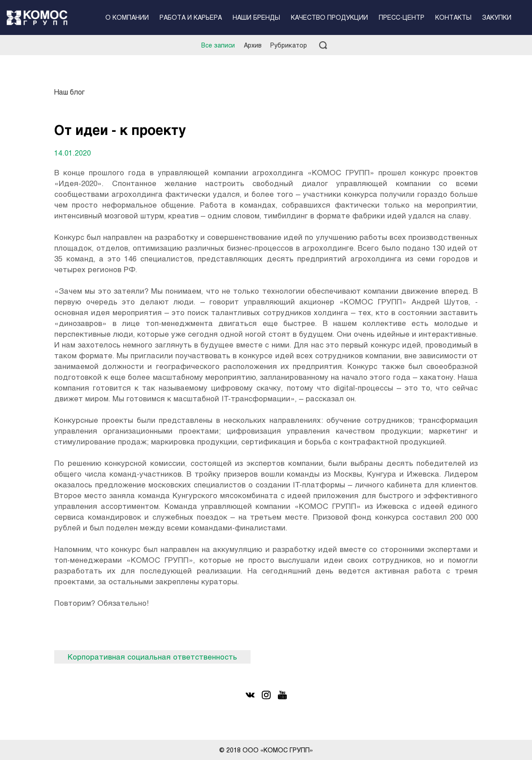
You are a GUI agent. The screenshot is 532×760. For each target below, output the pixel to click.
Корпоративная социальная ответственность (152, 657)
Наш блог (69, 92)
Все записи (218, 45)
